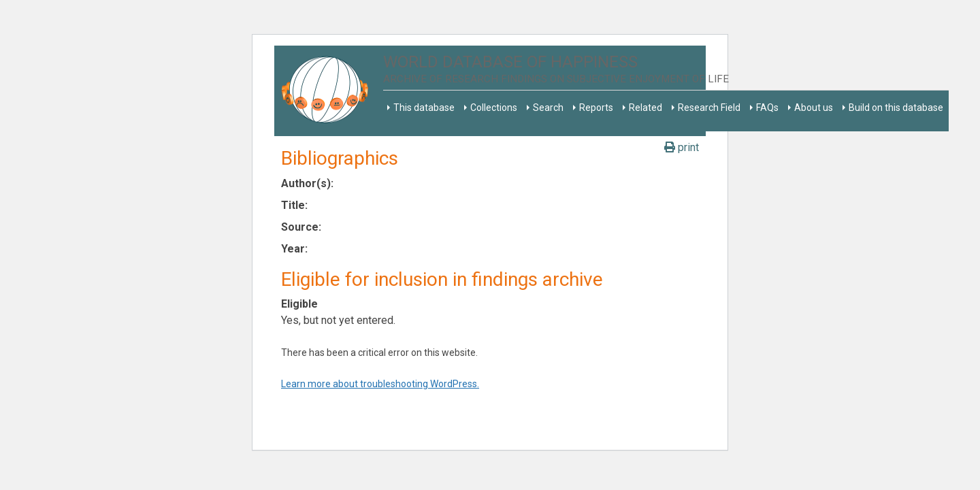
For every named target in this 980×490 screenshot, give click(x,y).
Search (548, 108)
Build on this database (896, 108)
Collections (494, 108)
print (682, 147)
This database (424, 108)
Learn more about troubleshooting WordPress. (380, 384)
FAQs (767, 108)
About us (814, 108)
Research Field (709, 108)
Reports (596, 108)
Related (646, 108)
